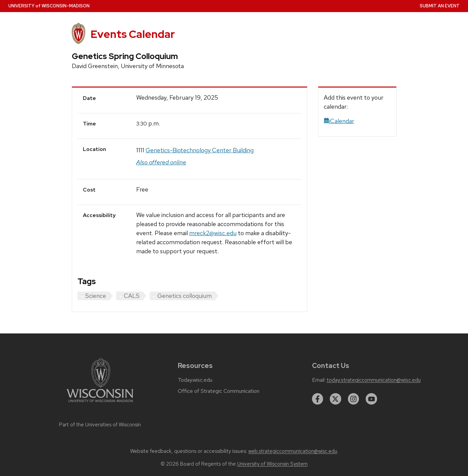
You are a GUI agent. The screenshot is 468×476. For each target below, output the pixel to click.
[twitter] (335, 399)
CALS (132, 296)
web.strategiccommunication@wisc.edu (293, 451)
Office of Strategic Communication (219, 391)
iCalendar (339, 121)
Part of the (100, 425)
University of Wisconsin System (272, 464)
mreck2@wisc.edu (213, 233)
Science (96, 296)
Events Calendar (133, 34)
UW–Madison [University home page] (49, 6)
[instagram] (354, 399)
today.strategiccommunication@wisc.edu (374, 380)
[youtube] (371, 399)
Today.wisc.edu (195, 380)
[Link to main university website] (100, 403)
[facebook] (318, 399)
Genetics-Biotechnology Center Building (200, 150)
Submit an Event (440, 6)
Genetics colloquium (185, 296)
